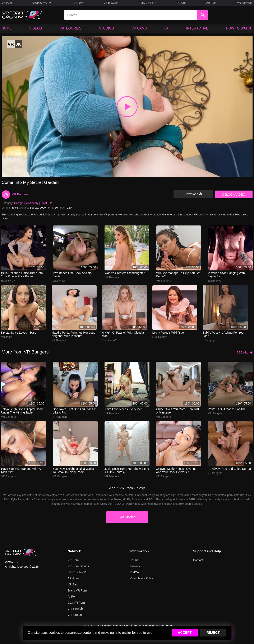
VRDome (7, 337)
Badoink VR (8, 281)
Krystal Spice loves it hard (19, 333)
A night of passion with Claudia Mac (123, 334)
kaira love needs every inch (123, 409)
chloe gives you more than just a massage (177, 411)
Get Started (127, 517)
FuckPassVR (110, 340)
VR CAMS (139, 28)
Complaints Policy (142, 578)
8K (167, 28)
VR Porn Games (78, 566)
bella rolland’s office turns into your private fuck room (22, 275)
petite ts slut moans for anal (227, 409)
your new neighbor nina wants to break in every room (73, 470)
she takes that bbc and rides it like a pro (74, 411)
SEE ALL (244, 352)
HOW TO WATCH (239, 28)
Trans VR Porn (147, 3)
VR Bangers (20, 194)
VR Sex (78, 3)
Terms (134, 560)
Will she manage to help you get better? (178, 275)
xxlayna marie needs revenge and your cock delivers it (176, 470)
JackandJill (60, 281)
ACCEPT (185, 633)
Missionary (32, 203)
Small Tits (46, 203)
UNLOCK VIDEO (233, 194)
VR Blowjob (110, 3)
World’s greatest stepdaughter (125, 273)
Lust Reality (160, 337)
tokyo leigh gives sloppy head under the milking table (22, 411)
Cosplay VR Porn (43, 3)
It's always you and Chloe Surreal (230, 469)
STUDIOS (106, 28)
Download (193, 194)
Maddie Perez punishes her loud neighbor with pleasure (73, 334)
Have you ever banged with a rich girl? (21, 470)
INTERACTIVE (197, 28)
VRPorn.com (245, 3)
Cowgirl (19, 203)
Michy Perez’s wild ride (168, 333)
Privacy (135, 566)
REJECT (213, 633)
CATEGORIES (70, 28)
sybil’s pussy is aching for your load (224, 334)
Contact (198, 560)
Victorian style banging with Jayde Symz (226, 275)
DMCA (135, 572)
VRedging (209, 340)
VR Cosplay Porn (79, 572)
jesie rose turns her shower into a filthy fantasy (127, 470)
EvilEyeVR (214, 281)
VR (6, 194)
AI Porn (181, 3)
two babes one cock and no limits (72, 275)
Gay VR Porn (76, 603)
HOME (7, 28)
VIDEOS (36, 28)
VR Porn (7, 3)
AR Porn (211, 3)
